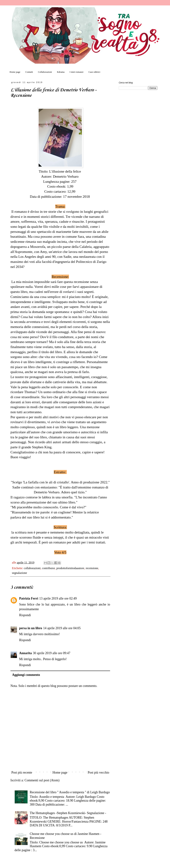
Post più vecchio (98, 772)
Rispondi (25, 615)
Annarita (25, 653)
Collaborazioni (45, 72)
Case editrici (94, 72)
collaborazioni (32, 568)
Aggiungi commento (26, 675)
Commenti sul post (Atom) (42, 780)
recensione (92, 568)
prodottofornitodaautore (70, 568)
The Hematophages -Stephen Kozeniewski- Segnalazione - (68, 813)
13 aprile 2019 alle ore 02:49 (58, 598)
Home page (15, 72)
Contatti (29, 72)
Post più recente (22, 772)
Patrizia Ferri (29, 598)
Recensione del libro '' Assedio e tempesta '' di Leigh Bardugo (70, 792)
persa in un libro (31, 628)
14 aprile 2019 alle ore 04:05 (62, 628)
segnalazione (19, 573)
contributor (48, 568)
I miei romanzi (77, 72)
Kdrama (61, 72)
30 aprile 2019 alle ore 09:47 (52, 653)
